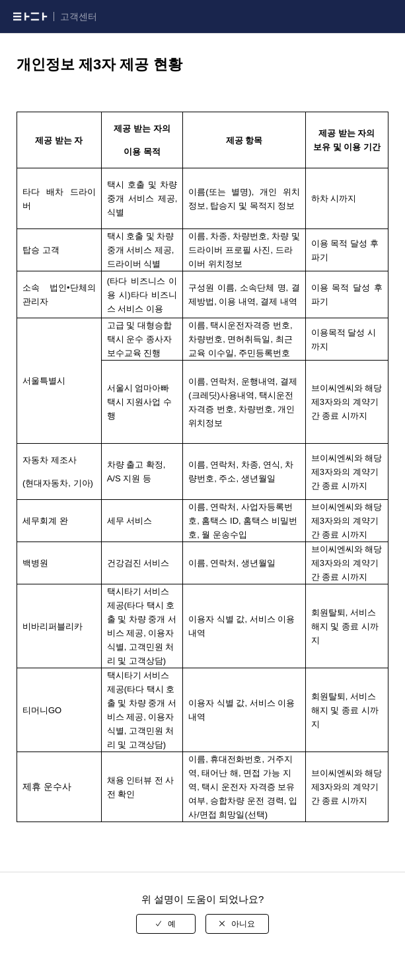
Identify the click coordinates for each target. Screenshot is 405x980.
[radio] (166, 924)
